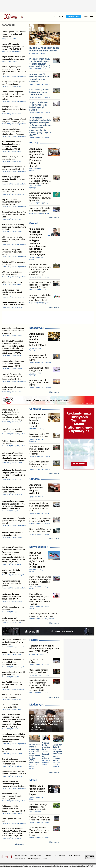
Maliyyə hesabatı (36, 855)
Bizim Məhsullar (60, 855)
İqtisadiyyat (36, 328)
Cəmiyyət (35, 409)
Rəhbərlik (48, 855)
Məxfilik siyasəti (34, 859)
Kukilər (45, 859)
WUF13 (34, 143)
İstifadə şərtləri (20, 859)
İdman (33, 780)
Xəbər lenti (8, 25)
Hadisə (34, 640)
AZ (60, 16)
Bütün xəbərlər (54, 218)
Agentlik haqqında (21, 855)
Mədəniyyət (36, 705)
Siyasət (34, 223)
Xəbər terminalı (73, 16)
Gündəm (35, 479)
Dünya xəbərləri (39, 547)
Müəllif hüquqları (75, 855)
